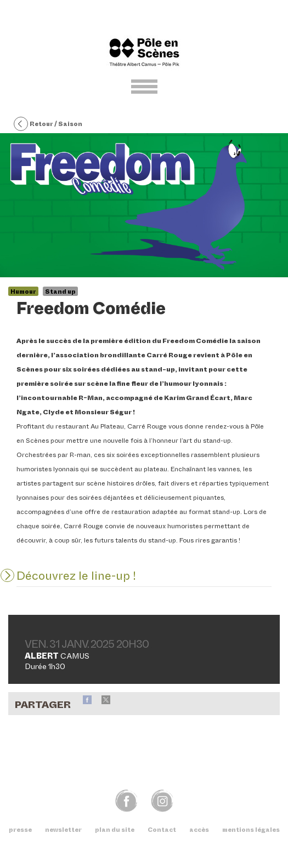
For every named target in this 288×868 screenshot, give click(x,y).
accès (199, 830)
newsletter (63, 830)
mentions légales (251, 830)
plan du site (115, 830)
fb (126, 800)
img (162, 800)
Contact (162, 830)
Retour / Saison (48, 124)
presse (20, 830)
